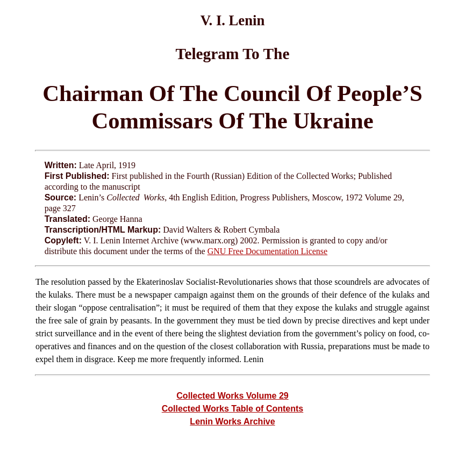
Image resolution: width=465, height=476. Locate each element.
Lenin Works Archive (232, 421)
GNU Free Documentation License (267, 251)
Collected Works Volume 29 (232, 396)
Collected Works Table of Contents (232, 409)
